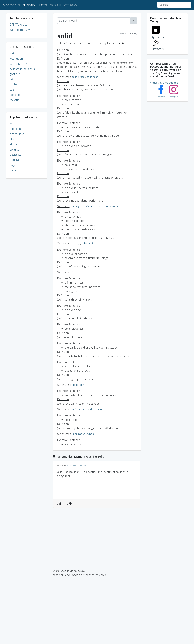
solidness (92, 77)
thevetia (14, 100)
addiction (15, 95)
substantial (112, 206)
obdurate (15, 160)
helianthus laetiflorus (22, 69)
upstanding (78, 385)
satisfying (87, 206)
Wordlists (55, 5)
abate (13, 139)
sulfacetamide (18, 64)
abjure (14, 144)
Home (44, 4)
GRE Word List (18, 24)
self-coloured (96, 409)
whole (91, 434)
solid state (78, 77)
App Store (158, 35)
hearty (75, 206)
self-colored (79, 409)
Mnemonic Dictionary (76, 466)
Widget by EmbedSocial (166, 83)
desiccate (16, 155)
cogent (14, 165)
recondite (16, 170)
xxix (12, 124)
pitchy (13, 84)
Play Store (158, 47)
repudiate (16, 129)
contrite (14, 150)
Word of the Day (20, 30)
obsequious (17, 134)
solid (13, 53)
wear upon (16, 58)
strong (75, 243)
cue (12, 90)
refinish (14, 79)
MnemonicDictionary (19, 5)
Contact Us (70, 5)
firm (74, 272)
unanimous (78, 434)
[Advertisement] (27, 239)
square (99, 206)
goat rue (15, 74)
